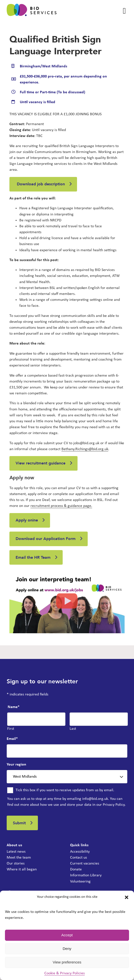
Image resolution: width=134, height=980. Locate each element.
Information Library (86, 877)
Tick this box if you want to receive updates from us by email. (65, 792)
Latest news (16, 853)
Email (12, 740)
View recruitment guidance (41, 464)
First (11, 730)
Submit (20, 825)
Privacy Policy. (114, 806)
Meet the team (19, 859)
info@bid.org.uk (95, 800)
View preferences (67, 962)
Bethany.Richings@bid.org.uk (85, 449)
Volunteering (80, 883)
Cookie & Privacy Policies (65, 973)
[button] (127, 897)
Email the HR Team (33, 559)
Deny (67, 949)
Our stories (16, 865)
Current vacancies (85, 865)
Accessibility (80, 853)
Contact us (79, 859)
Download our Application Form (46, 540)
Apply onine (27, 521)
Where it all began (22, 871)
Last (73, 730)
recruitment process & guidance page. (61, 506)
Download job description (40, 184)
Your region (16, 766)
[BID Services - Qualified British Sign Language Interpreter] (32, 11)
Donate (76, 871)
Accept (67, 935)
